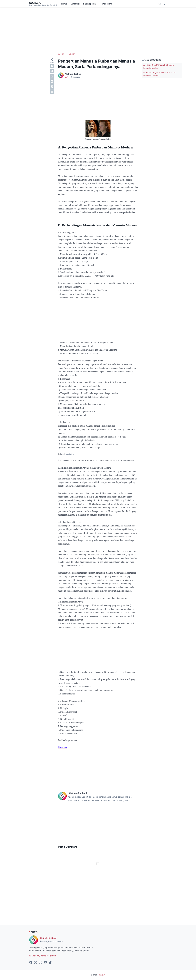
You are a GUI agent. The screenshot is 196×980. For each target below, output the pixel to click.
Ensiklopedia (89, 4)
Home (64, 4)
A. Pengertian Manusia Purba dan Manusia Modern (158, 66)
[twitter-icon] (36, 963)
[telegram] (52, 81)
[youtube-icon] (45, 963)
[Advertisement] (98, 30)
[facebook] (52, 66)
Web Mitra (107, 4)
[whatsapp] (52, 76)
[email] (52, 92)
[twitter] (52, 71)
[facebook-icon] (31, 963)
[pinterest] (52, 87)
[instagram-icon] (40, 963)
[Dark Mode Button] (160, 4)
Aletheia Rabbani (48, 938)
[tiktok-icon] (50, 963)
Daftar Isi (75, 4)
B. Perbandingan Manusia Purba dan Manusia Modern (160, 74)
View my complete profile (43, 956)
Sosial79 (35, 3)
